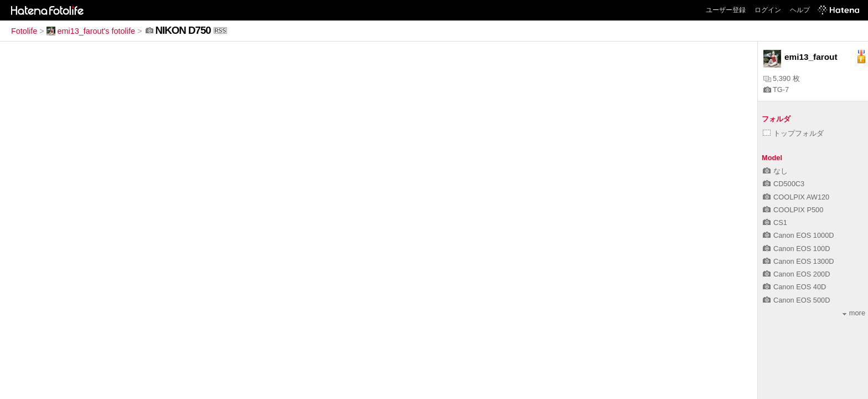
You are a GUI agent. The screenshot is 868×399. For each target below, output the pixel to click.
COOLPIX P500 (793, 210)
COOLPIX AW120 (796, 197)
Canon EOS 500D (796, 300)
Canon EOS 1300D (799, 261)
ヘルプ (800, 10)
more (854, 313)
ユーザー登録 (726, 10)
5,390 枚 (782, 78)
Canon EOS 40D (794, 287)
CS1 (775, 222)
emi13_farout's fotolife (91, 31)
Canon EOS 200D (796, 274)
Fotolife (24, 31)
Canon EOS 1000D (799, 235)
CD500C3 (784, 184)
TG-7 (776, 89)
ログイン (768, 10)
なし (775, 171)
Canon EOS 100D (796, 249)
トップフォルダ (793, 133)
